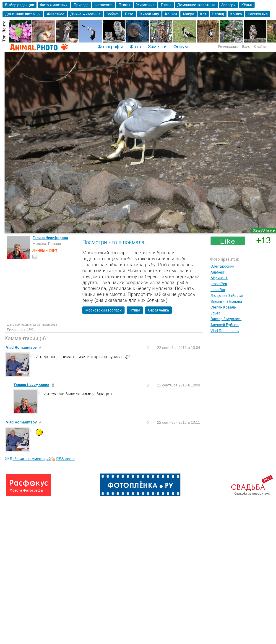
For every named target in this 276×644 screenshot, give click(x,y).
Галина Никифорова (50, 238)
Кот (203, 14)
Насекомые (258, 14)
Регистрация (228, 47)
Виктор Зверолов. (226, 319)
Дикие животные (85, 14)
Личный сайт (45, 250)
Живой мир (149, 14)
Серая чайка (158, 310)
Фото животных (54, 5)
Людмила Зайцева (227, 296)
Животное (56, 14)
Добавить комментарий (30, 459)
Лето (129, 14)
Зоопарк (228, 5)
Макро (189, 14)
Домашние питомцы (23, 14)
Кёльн (247, 5)
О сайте (260, 47)
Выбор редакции (20, 5)
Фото (135, 47)
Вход (246, 47)
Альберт (217, 272)
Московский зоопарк (103, 310)
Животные (145, 5)
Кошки (171, 14)
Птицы (124, 5)
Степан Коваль (223, 307)
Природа (81, 5)
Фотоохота (103, 5)
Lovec (215, 313)
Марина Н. (219, 278)
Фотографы (110, 47)
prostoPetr (219, 284)
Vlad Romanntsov (225, 331)
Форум (181, 47)
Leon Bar (218, 290)
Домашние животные (196, 5)
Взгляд (218, 14)
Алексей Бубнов (225, 325)
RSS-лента (65, 459)
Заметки (157, 47)
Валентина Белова (226, 302)
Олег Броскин (222, 266)
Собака (113, 14)
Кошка (236, 14)
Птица (166, 5)
